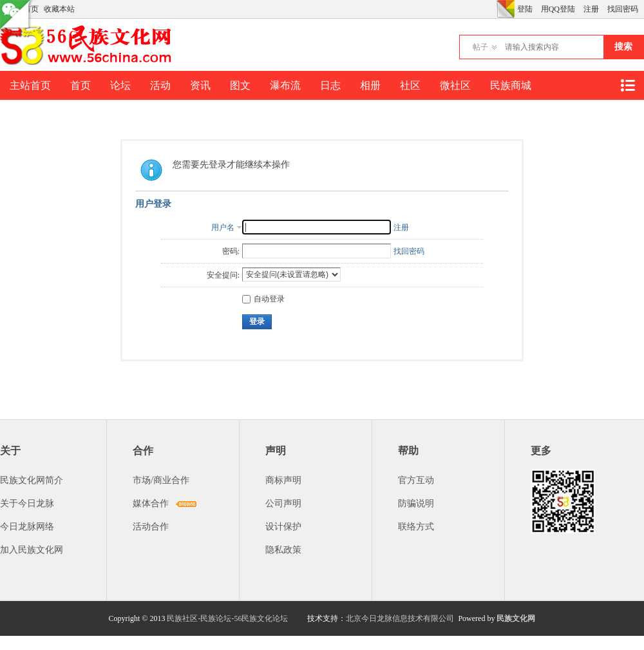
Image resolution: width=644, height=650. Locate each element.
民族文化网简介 (32, 480)
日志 (330, 85)
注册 (591, 9)
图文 (240, 85)
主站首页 (30, 85)
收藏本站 (59, 9)
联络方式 (416, 527)
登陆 (525, 9)
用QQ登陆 (558, 9)
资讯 (200, 85)
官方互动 (416, 480)
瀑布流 (285, 85)
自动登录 (263, 299)
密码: (231, 251)
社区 (410, 85)
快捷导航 (627, 85)
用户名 (223, 227)
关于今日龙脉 (27, 503)
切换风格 (506, 9)
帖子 (480, 47)
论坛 (120, 85)
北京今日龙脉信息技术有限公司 (400, 618)
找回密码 (623, 9)
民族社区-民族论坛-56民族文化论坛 (227, 618)
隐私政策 (283, 550)
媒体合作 (151, 503)
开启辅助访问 (493, 9)
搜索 (623, 47)
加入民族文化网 (32, 550)
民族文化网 (516, 618)
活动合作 (151, 527)
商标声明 (283, 480)
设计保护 (283, 527)
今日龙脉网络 (27, 527)
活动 (160, 85)
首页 (80, 85)
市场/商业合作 (161, 480)
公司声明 (283, 503)
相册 (370, 85)
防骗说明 (416, 503)
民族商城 (511, 85)
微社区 (455, 85)
